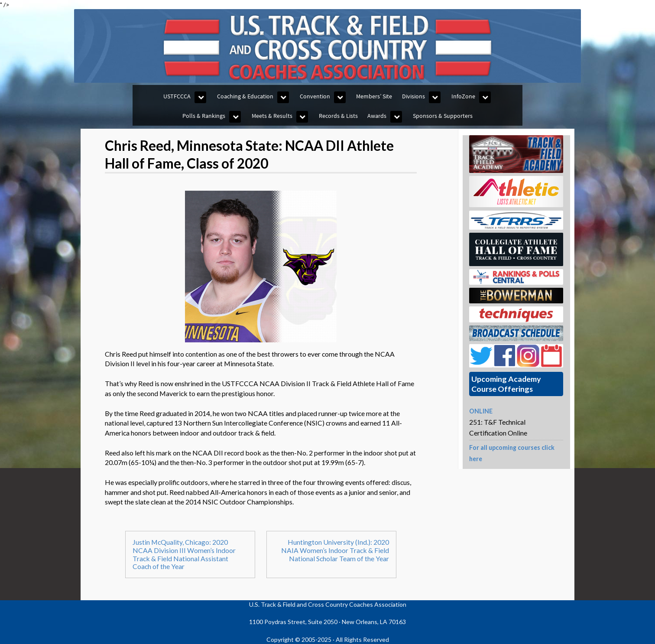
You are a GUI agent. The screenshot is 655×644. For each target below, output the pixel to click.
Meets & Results (272, 116)
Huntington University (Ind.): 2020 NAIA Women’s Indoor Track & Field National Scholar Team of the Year (335, 550)
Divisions (413, 96)
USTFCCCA (177, 96)
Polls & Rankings (204, 116)
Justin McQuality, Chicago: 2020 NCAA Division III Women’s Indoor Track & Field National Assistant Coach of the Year (184, 554)
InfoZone (463, 96)
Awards (377, 116)
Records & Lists (338, 116)
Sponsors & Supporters (443, 116)
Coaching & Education (245, 96)
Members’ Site (374, 96)
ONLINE (481, 411)
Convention (315, 96)
